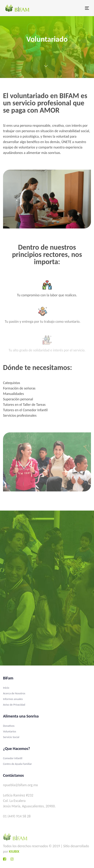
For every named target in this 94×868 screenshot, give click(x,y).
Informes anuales (13, 699)
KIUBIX (14, 851)
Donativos (9, 726)
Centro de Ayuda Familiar (17, 764)
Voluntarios (10, 731)
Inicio (6, 688)
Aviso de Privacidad (14, 705)
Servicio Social (11, 737)
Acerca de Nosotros (14, 693)
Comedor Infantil (13, 758)
